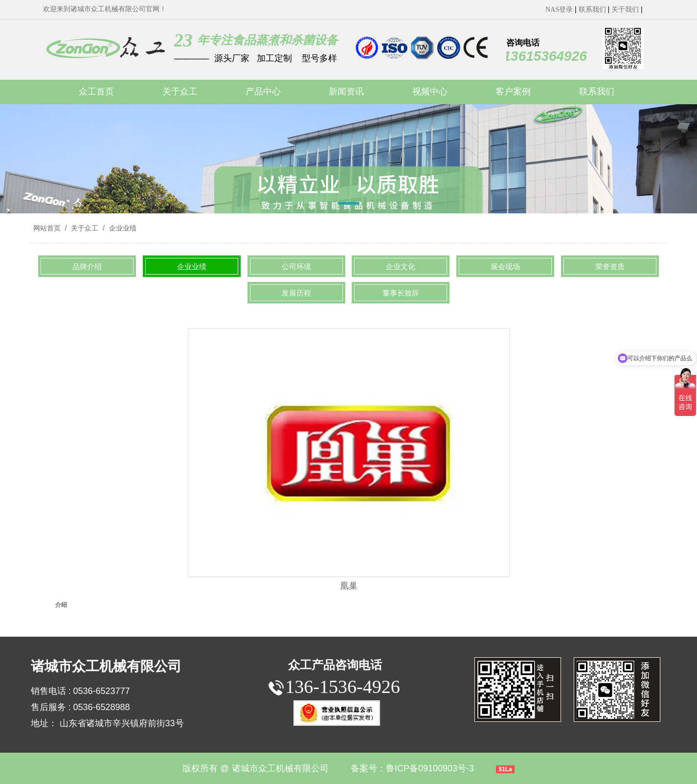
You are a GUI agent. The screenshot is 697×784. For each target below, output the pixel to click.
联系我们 (592, 10)
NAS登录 (559, 10)
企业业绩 (122, 228)
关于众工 (85, 228)
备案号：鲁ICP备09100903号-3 (412, 768)
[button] (348, 205)
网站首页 (47, 228)
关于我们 (625, 10)
